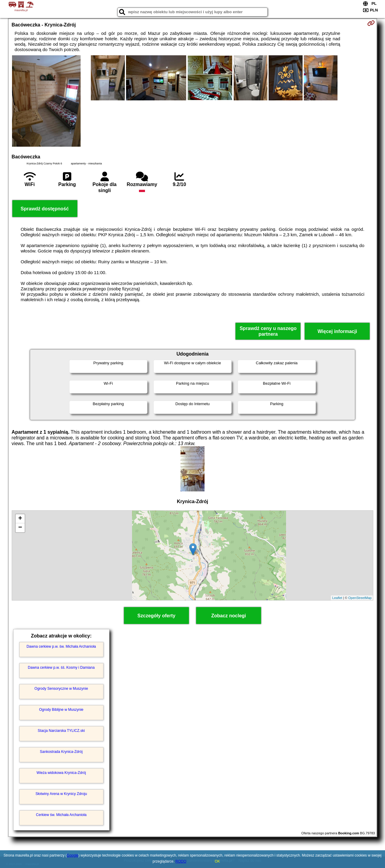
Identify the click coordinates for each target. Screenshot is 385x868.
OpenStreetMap (360, 598)
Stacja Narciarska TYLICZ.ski (61, 731)
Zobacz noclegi (229, 616)
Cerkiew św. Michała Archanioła (61, 815)
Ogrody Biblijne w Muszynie (61, 710)
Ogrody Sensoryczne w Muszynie (61, 689)
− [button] (20, 528)
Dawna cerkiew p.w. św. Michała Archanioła (61, 646)
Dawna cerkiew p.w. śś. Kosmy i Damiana (61, 668)
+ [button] (20, 519)
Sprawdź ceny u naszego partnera (268, 331)
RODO (181, 861)
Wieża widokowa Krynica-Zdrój (61, 773)
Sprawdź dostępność (45, 209)
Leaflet (337, 598)
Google (73, 855)
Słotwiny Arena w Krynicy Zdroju (61, 794)
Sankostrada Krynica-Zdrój (61, 752)
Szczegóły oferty (156, 616)
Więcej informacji (337, 331)
